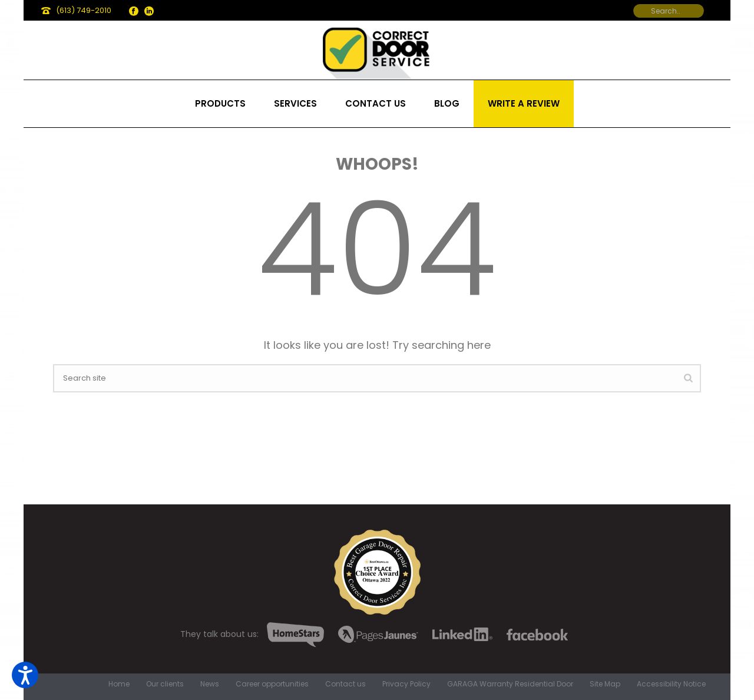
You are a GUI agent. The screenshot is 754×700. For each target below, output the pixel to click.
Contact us (376, 103)
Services (295, 103)
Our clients (165, 684)
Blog (447, 103)
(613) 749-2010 (84, 10)
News (210, 684)
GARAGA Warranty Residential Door (510, 684)
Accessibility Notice (671, 684)
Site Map (605, 684)
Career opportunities (272, 684)
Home (119, 684)
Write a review (524, 103)
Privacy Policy (406, 684)
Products (220, 103)
